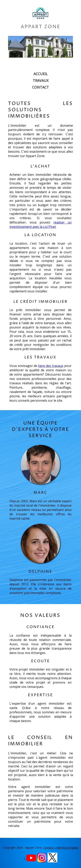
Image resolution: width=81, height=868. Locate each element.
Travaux (41, 80)
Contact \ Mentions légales (61, 848)
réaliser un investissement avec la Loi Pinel (41, 224)
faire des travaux (51, 366)
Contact (40, 87)
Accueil (41, 74)
